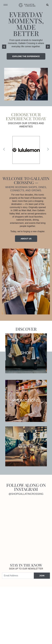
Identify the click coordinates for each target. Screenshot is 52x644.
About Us (26, 239)
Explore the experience (26, 56)
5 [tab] (40, 96)
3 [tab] (26, 96)
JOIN (42, 576)
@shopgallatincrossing (26, 494)
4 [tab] (33, 96)
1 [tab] (12, 96)
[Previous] (4, 47)
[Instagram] (14, 514)
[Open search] (47, 5)
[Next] (48, 47)
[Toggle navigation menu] (6, 5)
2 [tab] (19, 96)
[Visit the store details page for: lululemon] (26, 150)
